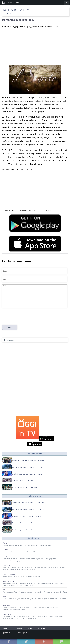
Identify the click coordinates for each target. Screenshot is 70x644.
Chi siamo (7, 633)
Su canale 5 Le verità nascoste (22, 485)
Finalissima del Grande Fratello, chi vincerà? (27, 478)
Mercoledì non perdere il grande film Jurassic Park (29, 471)
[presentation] (20, 320)
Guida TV (24, 10)
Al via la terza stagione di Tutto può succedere (28, 465)
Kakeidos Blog (10, 3)
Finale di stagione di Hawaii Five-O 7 (25, 492)
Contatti (19, 633)
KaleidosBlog (10, 10)
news (9, 14)
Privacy (29, 633)
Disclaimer (41, 633)
